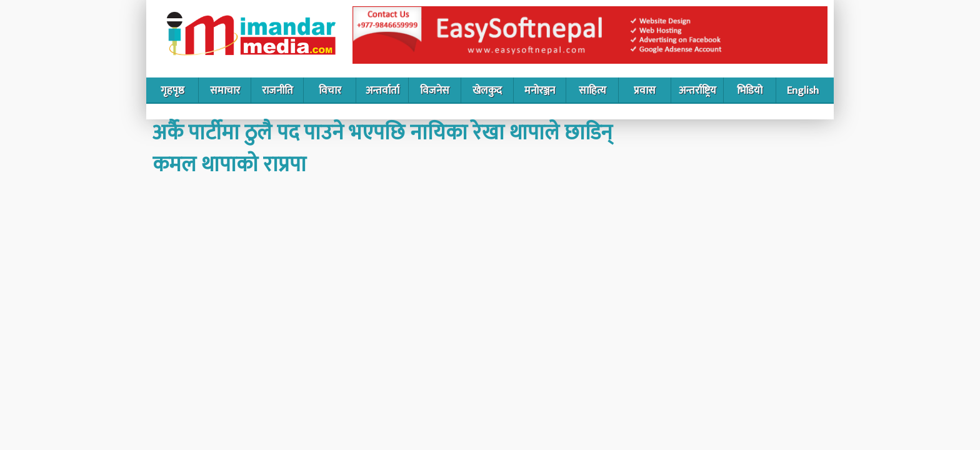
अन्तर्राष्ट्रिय (697, 91)
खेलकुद (487, 91)
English (803, 91)
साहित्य (592, 91)
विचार (330, 91)
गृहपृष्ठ (172, 91)
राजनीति (277, 91)
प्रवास (645, 91)
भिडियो (750, 91)
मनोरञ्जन (540, 91)
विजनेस (435, 91)
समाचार (225, 91)
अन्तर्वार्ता (382, 91)
